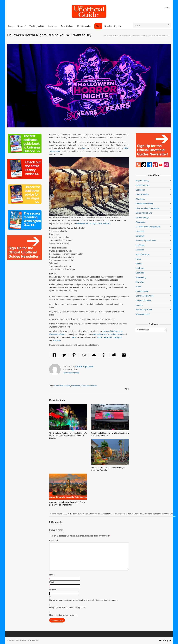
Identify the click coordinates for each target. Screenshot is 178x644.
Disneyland (141, 222)
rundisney (140, 268)
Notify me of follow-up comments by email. (68, 608)
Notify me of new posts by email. (63, 615)
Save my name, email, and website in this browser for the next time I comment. (83, 600)
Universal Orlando (126, 35)
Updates (139, 305)
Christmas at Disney (145, 204)
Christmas (140, 199)
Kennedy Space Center (146, 241)
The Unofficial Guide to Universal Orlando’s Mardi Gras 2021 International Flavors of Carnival (68, 436)
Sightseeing (141, 277)
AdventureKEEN (33, 640)
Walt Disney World (144, 310)
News (138, 259)
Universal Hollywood (145, 296)
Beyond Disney (142, 181)
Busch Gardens (143, 185)
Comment (54, 540)
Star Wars (140, 282)
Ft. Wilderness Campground (148, 227)
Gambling (140, 231)
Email (52, 582)
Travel (138, 287)
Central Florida (142, 194)
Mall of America (143, 254)
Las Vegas (140, 245)
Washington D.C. (143, 314)
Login (167, 7)
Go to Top (165, 640)
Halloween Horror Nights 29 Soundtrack (94, 224)
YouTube (57, 340)
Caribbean (140, 190)
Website (53, 590)
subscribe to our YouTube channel (108, 334)
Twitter (100, 337)
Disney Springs (142, 218)
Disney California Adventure (148, 208)
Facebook (108, 337)
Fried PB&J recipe (62, 386)
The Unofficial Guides (111, 35)
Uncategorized (142, 291)
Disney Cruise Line (144, 213)
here (84, 148)
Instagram (118, 337)
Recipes (139, 264)
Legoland (140, 250)
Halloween (76, 386)
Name (52, 575)
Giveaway (140, 236)
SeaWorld (140, 273)
